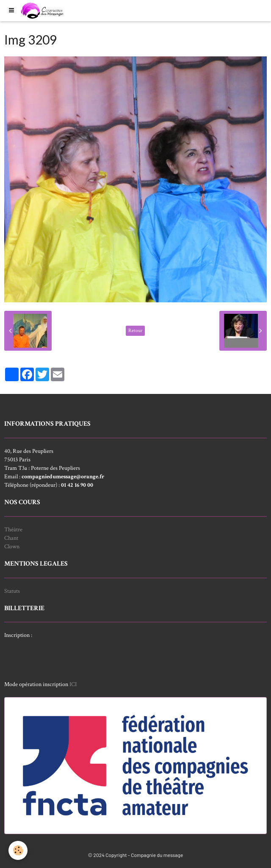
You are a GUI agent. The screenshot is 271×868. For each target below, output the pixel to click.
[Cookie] (18, 850)
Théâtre (13, 530)
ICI (73, 684)
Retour (135, 331)
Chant (11, 538)
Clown (12, 547)
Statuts (12, 591)
